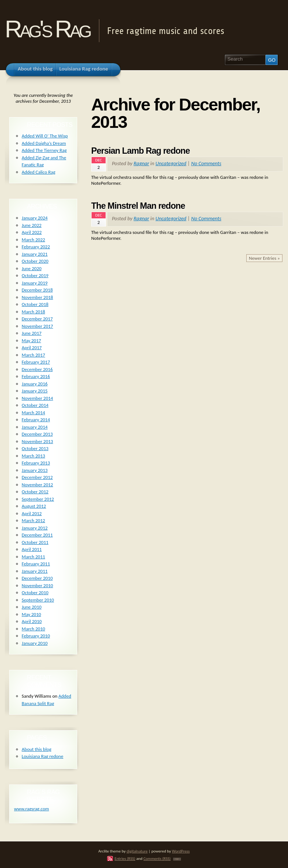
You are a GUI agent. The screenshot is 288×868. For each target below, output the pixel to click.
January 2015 (35, 391)
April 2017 (32, 348)
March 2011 (33, 557)
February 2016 (36, 376)
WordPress (181, 851)
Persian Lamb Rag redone (140, 151)
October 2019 (35, 275)
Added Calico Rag (39, 172)
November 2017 (37, 326)
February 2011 (36, 564)
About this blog (37, 749)
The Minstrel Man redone (138, 206)
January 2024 (35, 218)
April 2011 (32, 549)
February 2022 (36, 247)
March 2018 (33, 312)
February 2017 (36, 362)
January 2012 (35, 528)
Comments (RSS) (157, 858)
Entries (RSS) (125, 858)
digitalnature (137, 851)
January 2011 (35, 571)
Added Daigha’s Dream (44, 143)
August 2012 (34, 506)
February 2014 (36, 420)
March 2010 (33, 629)
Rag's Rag (47, 29)
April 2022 (32, 232)
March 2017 (33, 355)
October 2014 (35, 405)
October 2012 (35, 492)
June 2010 (32, 607)
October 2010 (35, 593)
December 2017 (37, 319)
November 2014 (37, 398)
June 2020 (32, 268)
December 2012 (37, 477)
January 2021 (35, 254)
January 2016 (35, 384)
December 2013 (37, 434)
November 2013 (37, 441)
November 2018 (37, 297)
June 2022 (32, 225)
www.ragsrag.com (32, 809)
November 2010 (37, 586)
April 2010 (32, 621)
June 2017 (32, 333)
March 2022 (33, 240)
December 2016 (37, 369)
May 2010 (31, 614)
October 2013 (35, 448)
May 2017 (31, 341)
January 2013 (35, 470)
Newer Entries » (264, 258)
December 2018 (37, 290)
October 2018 (35, 304)
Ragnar (141, 163)
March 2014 (33, 413)
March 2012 (33, 520)
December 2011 (37, 535)
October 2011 (35, 542)
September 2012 (38, 499)
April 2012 (32, 513)
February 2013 (36, 463)
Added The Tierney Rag (44, 150)
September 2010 (38, 600)
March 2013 (33, 456)
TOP (177, 859)
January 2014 (35, 427)
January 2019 (35, 283)
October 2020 (35, 261)
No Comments (206, 163)
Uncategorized (171, 163)
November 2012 (37, 485)
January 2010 (35, 643)
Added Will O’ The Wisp (45, 136)
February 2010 (36, 636)
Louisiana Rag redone (43, 756)
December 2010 (37, 578)
